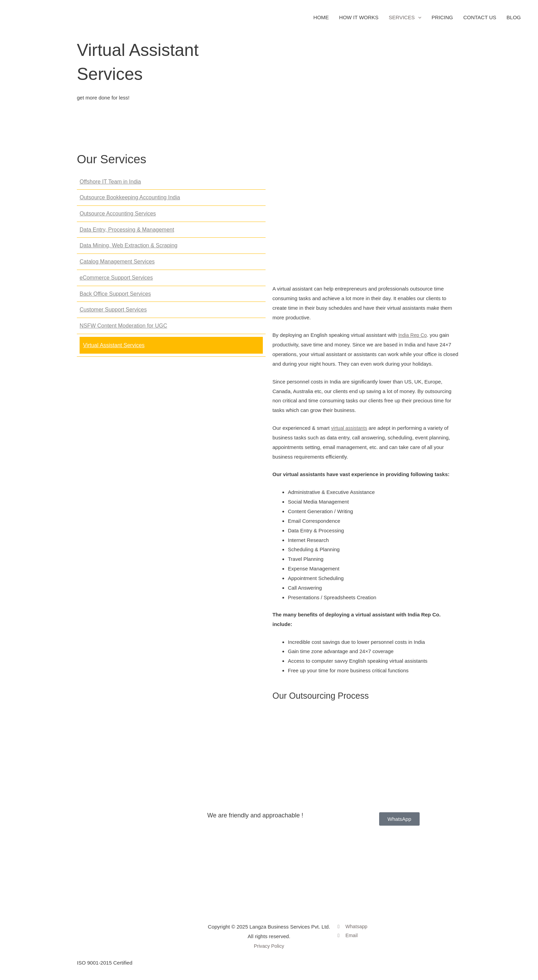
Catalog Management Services (117, 265)
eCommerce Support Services (116, 281)
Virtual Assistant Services (114, 349)
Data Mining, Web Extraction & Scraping (128, 249)
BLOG (514, 19)
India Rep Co (413, 338)
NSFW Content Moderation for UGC (123, 329)
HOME (321, 19)
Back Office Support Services (115, 297)
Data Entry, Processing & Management (127, 233)
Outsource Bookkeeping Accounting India (130, 201)
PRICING (442, 19)
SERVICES (405, 19)
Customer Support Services (113, 313)
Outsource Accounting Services (118, 217)
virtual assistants (350, 431)
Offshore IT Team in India (110, 185)
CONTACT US (480, 19)
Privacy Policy (269, 946)
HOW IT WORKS (359, 19)
